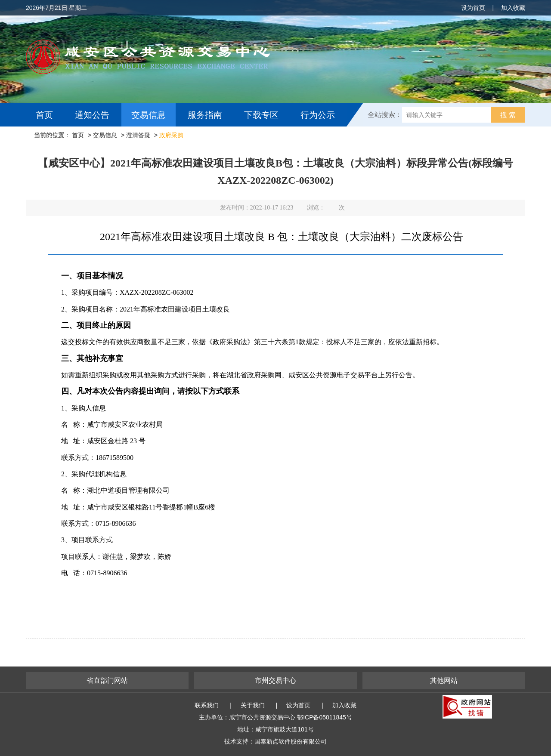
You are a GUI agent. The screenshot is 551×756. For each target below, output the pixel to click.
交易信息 (149, 115)
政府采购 (171, 135)
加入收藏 (513, 8)
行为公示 (318, 115)
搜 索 (508, 115)
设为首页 (473, 8)
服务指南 (205, 115)
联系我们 (207, 705)
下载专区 (261, 115)
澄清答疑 (138, 135)
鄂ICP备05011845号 (325, 717)
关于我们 (253, 705)
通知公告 (92, 115)
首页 (44, 115)
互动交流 (55, 138)
